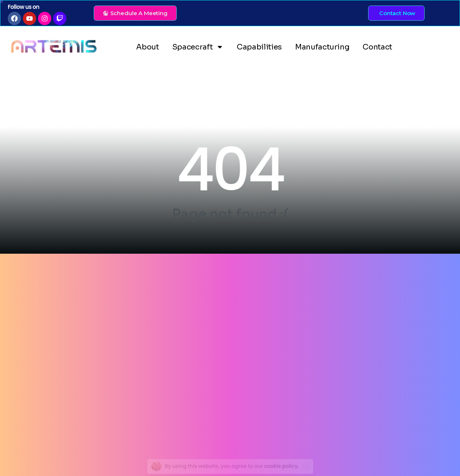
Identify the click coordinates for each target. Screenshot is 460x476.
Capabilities (259, 47)
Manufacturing (322, 47)
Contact (377, 47)
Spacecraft (198, 47)
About (147, 47)
